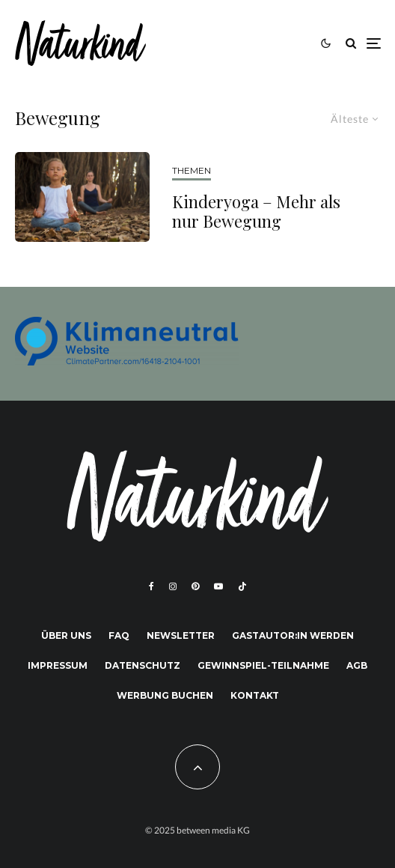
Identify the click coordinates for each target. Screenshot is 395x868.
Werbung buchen (165, 695)
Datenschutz (143, 665)
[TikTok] (242, 586)
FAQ (119, 635)
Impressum (58, 665)
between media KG (213, 830)
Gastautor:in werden (293, 635)
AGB (357, 665)
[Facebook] (151, 586)
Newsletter (181, 635)
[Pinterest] (195, 586)
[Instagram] (173, 586)
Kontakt (255, 695)
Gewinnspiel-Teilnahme (263, 665)
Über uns (66, 635)
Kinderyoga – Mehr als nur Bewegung (256, 212)
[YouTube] (218, 586)
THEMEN (192, 170)
